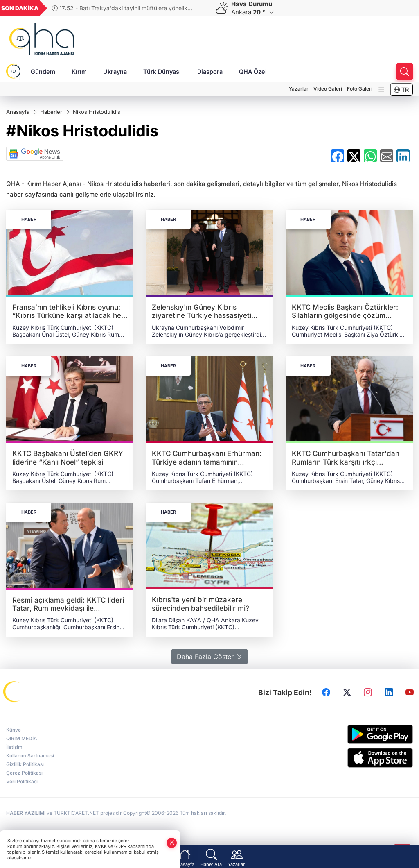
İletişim (14, 747)
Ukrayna (115, 71)
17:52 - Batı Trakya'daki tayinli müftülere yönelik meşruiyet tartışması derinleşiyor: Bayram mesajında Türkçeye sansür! (121, 8)
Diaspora (210, 71)
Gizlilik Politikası (25, 764)
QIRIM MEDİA (22, 738)
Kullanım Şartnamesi (30, 756)
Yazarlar (299, 89)
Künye (14, 730)
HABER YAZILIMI (26, 813)
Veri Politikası (22, 781)
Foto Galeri (360, 89)
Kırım (79, 71)
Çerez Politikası (24, 773)
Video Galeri (328, 89)
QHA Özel (253, 71)
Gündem (43, 71)
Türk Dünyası (162, 71)
